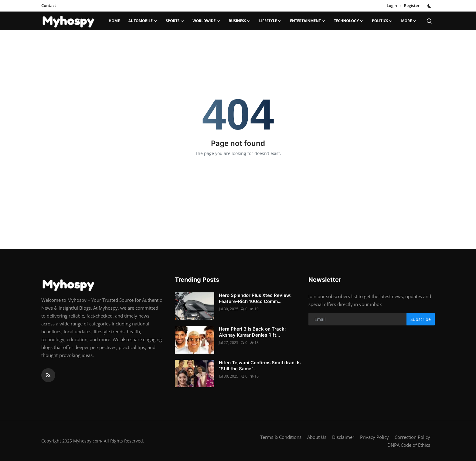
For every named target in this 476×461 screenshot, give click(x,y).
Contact (49, 5)
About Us (317, 437)
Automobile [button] (143, 21)
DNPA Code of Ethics (409, 445)
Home (114, 21)
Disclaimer (343, 437)
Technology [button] (349, 21)
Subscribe (421, 319)
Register (412, 5)
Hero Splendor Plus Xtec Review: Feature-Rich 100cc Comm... (255, 298)
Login (392, 5)
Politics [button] (382, 21)
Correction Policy (412, 437)
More (409, 21)
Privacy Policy (374, 437)
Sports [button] (175, 21)
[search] (429, 21)
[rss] (48, 375)
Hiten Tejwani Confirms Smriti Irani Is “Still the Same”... (260, 366)
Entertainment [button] (308, 21)
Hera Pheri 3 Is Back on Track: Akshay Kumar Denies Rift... (252, 332)
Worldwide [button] (206, 21)
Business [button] (240, 21)
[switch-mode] (430, 6)
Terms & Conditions (281, 437)
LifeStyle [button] (270, 21)
